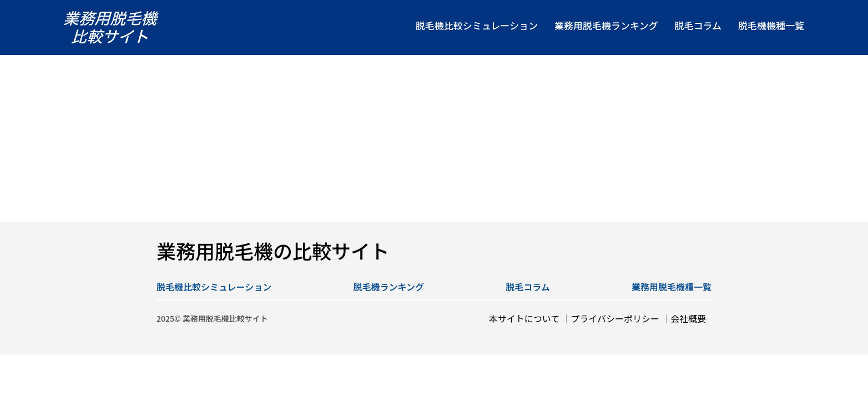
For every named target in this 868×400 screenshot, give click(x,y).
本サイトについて (524, 318)
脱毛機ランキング (389, 287)
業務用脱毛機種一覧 (672, 287)
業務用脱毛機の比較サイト (273, 250)
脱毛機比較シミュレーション (214, 287)
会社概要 (688, 318)
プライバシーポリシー (615, 318)
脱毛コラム (528, 287)
